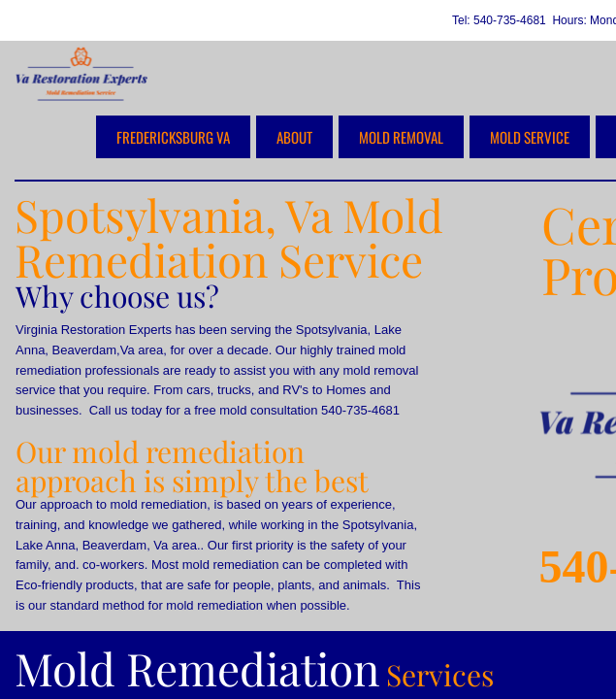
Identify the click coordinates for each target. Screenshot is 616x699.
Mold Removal (401, 137)
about (294, 137)
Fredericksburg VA (173, 137)
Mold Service (530, 137)
